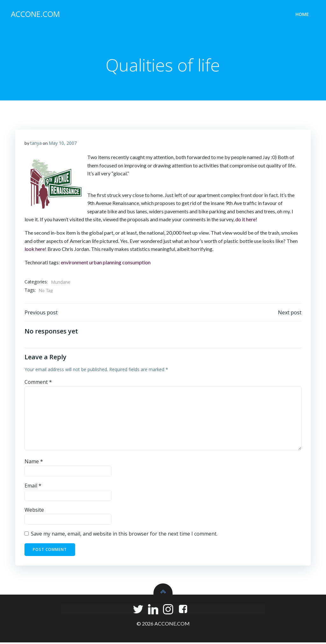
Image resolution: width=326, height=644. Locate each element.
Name (34, 463)
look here (35, 250)
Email (33, 487)
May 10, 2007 (63, 144)
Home (303, 15)
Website (34, 511)
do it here (245, 220)
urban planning (105, 263)
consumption (136, 263)
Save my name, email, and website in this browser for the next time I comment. (124, 536)
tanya (36, 144)
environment (74, 263)
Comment (38, 384)
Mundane (61, 283)
